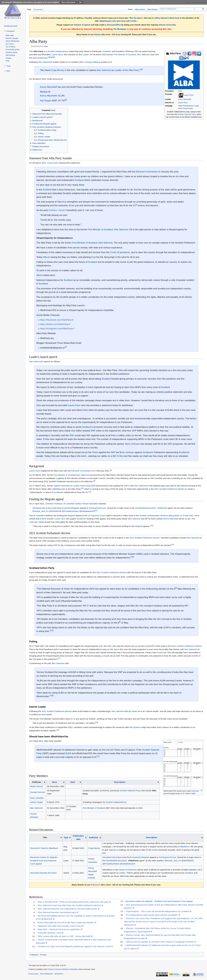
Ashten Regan (37, 802)
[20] (58, 730)
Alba (46, 46)
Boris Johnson (133, 444)
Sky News (133, 711)
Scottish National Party (187, 114)
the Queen (135, 727)
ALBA (42, 519)
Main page (10, 35)
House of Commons (128, 870)
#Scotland (37, 508)
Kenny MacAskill (184, 99)
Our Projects (10, 47)
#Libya (48, 508)
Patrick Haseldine (90, 504)
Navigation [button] (11, 31)
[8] (111, 470)
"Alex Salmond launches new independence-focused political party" (67, 909)
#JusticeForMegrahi (70, 508)
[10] (82, 488)
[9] (94, 481)
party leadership (40, 58)
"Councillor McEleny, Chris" (50, 933)
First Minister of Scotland (125, 54)
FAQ (7, 61)
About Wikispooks (13, 41)
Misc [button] (8, 71)
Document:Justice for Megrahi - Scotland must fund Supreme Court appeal (44, 860)
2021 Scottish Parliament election (169, 489)
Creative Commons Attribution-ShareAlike (63, 969)
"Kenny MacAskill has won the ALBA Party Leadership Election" (66, 922)
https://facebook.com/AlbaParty (56, 320)
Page (29, 9)
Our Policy (10, 44)
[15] (132, 557)
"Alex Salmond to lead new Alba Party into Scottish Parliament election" (69, 905)
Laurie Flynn (189, 95)
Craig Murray (57, 70)
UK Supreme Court (96, 515)
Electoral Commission (147, 172)
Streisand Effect (114, 25)
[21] (98, 756)
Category (34, 955)
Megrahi (71, 515)
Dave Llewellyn (37, 798)
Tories (95, 452)
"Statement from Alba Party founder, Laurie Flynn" (60, 926)
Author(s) (93, 837)
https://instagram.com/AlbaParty (56, 329)
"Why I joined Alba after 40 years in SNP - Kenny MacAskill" (64, 936)
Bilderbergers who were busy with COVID (118, 21)
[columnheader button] (56, 782)
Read (130, 9)
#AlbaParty (162, 508)
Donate (9, 58)
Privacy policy (33, 974)
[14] (172, 544)
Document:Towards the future (43, 873)
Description (120, 782)
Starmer (113, 850)
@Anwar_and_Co (41, 511)
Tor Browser (120, 29)
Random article (12, 52)
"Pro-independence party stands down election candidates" (152, 915)
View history (152, 9)
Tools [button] (9, 66)
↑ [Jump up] (36, 902)
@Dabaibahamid (87, 511)
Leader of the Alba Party (127, 70)
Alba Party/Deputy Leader (189, 106)
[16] (52, 630)
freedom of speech (82, 25)
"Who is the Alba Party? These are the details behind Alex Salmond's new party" (73, 902)
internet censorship (167, 25)
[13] (152, 526)
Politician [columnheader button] (37, 782)
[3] (52, 57)
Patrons (97, 34)
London (122, 873)
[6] (66, 100)
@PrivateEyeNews (70, 511)
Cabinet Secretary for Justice (67, 486)
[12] (96, 510)
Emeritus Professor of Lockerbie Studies (64, 504)
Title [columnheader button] (45, 837)
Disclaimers (59, 974)
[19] (97, 722)
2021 (180, 91)
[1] (48, 57)
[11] (90, 492)
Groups (43, 955)
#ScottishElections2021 (145, 508)
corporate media (37, 522)
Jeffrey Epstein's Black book (167, 18)
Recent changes (12, 38)
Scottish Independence (58, 51)
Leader (86, 54)
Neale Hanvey (37, 786)
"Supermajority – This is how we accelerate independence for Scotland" (158, 911)
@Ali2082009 (55, 511)
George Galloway (92, 62)
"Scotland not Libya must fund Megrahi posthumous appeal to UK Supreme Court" (74, 946)
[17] (59, 658)
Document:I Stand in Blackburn (44, 848)
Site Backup (10, 55)
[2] (50, 57)
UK (87, 492)
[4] (54, 57)
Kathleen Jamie (56, 210)
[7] (66, 347)
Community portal (12, 49)
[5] (141, 69)
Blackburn (185, 847)
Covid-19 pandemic (120, 252)
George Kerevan (38, 792)
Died (73, 782)
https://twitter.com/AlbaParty (54, 324)
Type (66, 837)
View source (140, 9)
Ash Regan (46, 101)
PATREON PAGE (11, 26)
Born (55, 782)
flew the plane (136, 18)
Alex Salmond (143, 54)
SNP (93, 431)
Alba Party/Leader (186, 108)
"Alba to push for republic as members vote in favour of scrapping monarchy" (160, 942)
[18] (52, 696)
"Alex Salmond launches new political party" (57, 912)
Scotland (107, 51)
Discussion (38, 9)
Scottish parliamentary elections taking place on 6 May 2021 (166, 515)
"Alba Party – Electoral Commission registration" (59, 929)
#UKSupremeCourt (97, 508)
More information (69, 2)
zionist (155, 850)
